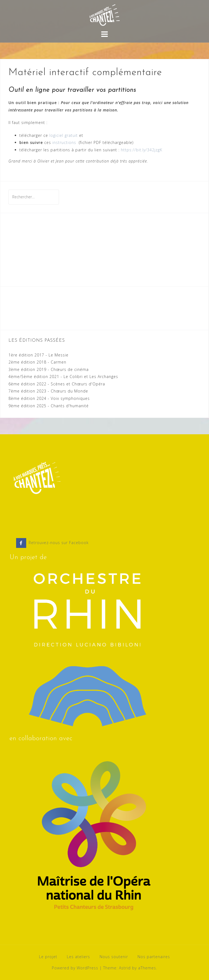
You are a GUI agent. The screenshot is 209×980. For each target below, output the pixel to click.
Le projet (48, 957)
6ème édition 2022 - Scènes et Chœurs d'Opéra (57, 384)
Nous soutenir (114, 957)
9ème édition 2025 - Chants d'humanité (49, 406)
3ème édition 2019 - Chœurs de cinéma (49, 369)
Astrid (125, 968)
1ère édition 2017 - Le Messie (38, 355)
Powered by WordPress (75, 968)
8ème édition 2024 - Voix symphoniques (49, 398)
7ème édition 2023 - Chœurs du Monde (48, 391)
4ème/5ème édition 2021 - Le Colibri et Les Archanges (63, 377)
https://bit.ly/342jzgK (142, 150)
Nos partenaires (154, 957)
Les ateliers (78, 957)
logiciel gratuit (64, 135)
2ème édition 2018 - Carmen (37, 362)
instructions (65, 142)
